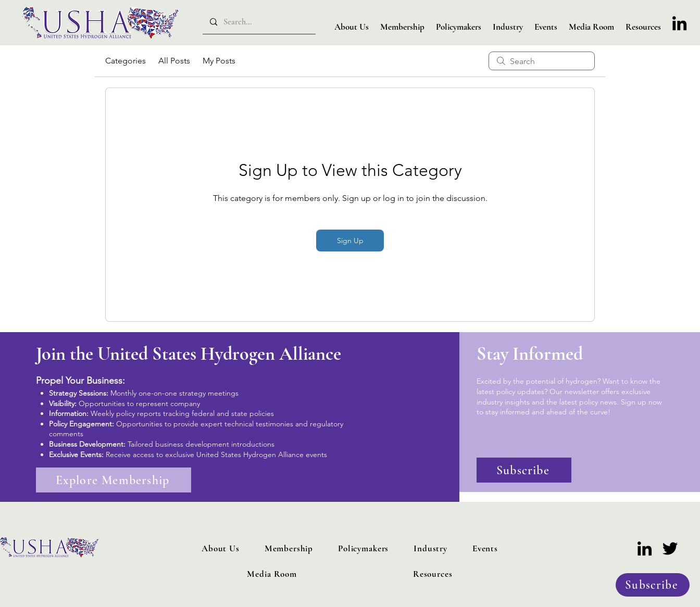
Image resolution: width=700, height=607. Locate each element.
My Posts (219, 61)
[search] (542, 61)
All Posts (174, 61)
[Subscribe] (653, 585)
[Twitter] (670, 548)
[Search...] (259, 22)
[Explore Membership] (114, 480)
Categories (126, 61)
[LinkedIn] (679, 23)
